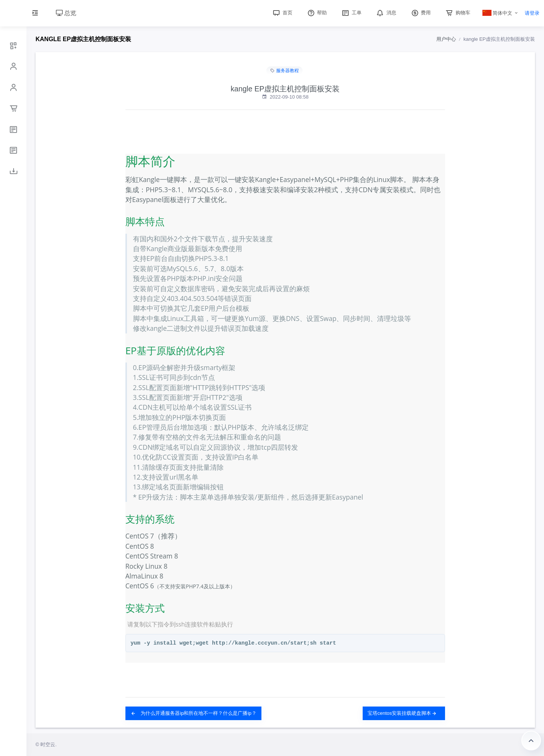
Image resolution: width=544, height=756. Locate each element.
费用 (420, 13)
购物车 (457, 13)
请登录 (532, 13)
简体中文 (498, 13)
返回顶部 (531, 741)
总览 (66, 13)
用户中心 (446, 39)
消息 (386, 13)
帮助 (317, 13)
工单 (351, 13)
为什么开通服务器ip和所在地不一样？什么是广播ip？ (193, 713)
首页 (282, 13)
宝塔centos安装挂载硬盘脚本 (402, 713)
